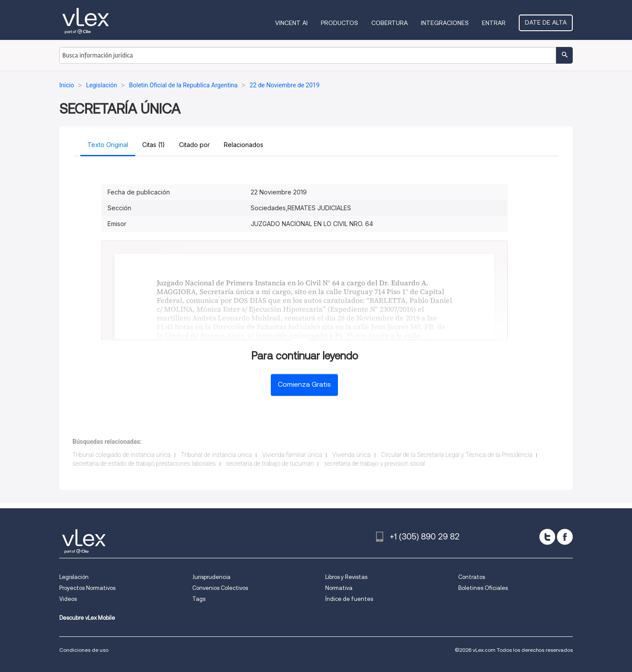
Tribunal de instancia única (216, 455)
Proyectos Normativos (87, 588)
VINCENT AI (291, 23)
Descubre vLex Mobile (87, 618)
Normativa (339, 588)
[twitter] (547, 537)
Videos (68, 599)
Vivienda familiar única (292, 455)
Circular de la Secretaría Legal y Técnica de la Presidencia (457, 455)
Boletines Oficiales (483, 588)
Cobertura (390, 23)
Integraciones (445, 23)
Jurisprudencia (211, 577)
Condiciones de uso (84, 650)
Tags (199, 599)
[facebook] (565, 537)
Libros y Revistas (346, 577)
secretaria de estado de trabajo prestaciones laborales (144, 464)
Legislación (74, 577)
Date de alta (546, 22)
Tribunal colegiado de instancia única (122, 455)
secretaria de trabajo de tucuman (270, 464)
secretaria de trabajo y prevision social (375, 464)
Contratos (472, 577)
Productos (339, 23)
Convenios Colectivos (220, 588)
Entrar (494, 23)
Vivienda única (351, 455)
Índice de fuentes (349, 599)
